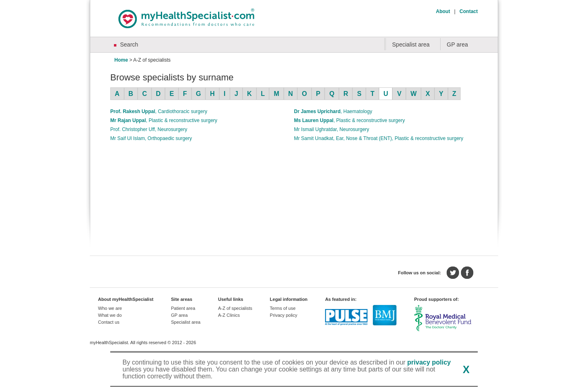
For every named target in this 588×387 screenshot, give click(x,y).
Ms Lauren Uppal (349, 120)
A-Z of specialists (235, 308)
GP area (457, 44)
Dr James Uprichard (333, 111)
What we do (110, 315)
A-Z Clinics (229, 315)
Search (129, 44)
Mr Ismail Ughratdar (332, 129)
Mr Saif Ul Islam (151, 138)
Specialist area (411, 44)
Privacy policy (284, 315)
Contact (469, 11)
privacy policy (429, 362)
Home (121, 60)
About (443, 11)
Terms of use (283, 308)
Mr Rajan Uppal (164, 120)
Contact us (109, 322)
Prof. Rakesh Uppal (159, 111)
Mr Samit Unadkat (379, 138)
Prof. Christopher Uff (149, 129)
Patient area (183, 308)
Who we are (110, 308)
